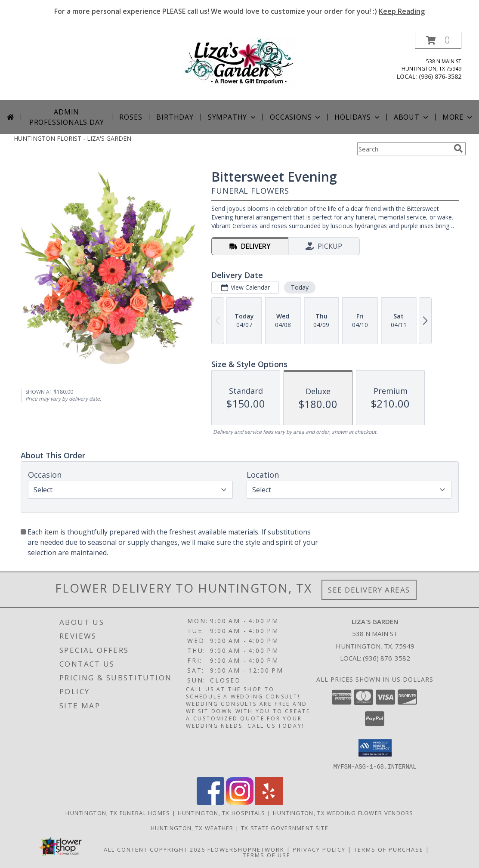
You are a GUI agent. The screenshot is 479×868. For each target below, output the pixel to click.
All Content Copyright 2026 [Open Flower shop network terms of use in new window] (155, 849)
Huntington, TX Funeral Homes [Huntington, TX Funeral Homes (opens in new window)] (118, 812)
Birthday (175, 117)
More (458, 117)
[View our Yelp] (269, 802)
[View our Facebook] (210, 802)
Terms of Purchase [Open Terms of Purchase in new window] (389, 849)
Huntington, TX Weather (192, 828)
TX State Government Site (285, 828)
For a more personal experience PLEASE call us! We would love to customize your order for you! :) (239, 11)
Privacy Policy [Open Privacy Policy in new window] (319, 849)
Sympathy (233, 117)
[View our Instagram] (240, 802)
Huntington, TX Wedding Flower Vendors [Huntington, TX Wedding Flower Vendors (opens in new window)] (343, 812)
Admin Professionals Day (67, 117)
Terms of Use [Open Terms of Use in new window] (267, 855)
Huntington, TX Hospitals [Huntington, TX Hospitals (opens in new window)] (222, 812)
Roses (131, 117)
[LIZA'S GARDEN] (239, 61)
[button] (438, 40)
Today (299, 287)
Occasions (296, 117)
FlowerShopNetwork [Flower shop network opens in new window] (246, 849)
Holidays (358, 117)
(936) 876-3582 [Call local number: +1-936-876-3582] (440, 76)
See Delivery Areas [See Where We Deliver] (369, 590)
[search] (458, 148)
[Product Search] (404, 149)
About (412, 117)
